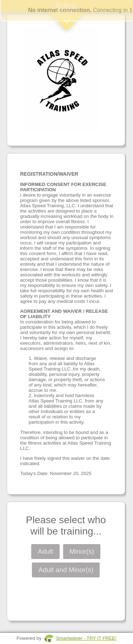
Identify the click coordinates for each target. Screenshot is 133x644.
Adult (45, 551)
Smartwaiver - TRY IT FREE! (86, 638)
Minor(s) (82, 551)
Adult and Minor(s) (66, 570)
